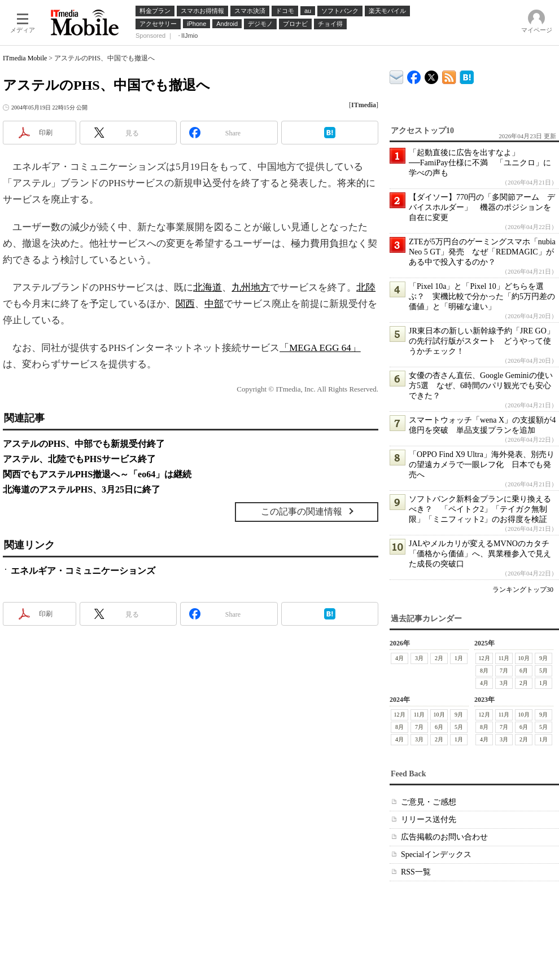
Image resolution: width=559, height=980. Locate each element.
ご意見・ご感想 (429, 802)
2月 (439, 658)
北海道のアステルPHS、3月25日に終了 (82, 489)
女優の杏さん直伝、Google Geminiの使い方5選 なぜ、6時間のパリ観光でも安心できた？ (481, 386)
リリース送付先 (429, 819)
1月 (459, 658)
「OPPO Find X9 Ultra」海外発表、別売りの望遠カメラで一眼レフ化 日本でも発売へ (482, 465)
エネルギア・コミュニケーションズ (83, 571)
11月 (504, 658)
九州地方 (251, 287)
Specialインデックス (436, 854)
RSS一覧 (416, 872)
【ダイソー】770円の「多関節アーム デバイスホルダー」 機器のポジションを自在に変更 (482, 207)
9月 (543, 658)
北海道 (208, 287)
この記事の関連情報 (302, 511)
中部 (214, 304)
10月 (524, 658)
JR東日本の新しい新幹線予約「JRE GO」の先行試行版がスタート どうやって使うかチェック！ (482, 341)
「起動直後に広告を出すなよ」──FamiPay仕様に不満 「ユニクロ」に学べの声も (480, 163)
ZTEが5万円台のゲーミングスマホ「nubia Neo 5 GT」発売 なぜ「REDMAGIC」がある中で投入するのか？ (482, 252)
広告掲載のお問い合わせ (444, 837)
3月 (419, 658)
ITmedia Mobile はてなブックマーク (467, 75)
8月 (484, 671)
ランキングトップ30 (523, 590)
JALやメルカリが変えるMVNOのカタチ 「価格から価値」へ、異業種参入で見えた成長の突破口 (483, 554)
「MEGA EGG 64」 (320, 348)
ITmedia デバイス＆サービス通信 (397, 75)
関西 (185, 304)
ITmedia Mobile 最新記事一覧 (449, 75)
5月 (543, 671)
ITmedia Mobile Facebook (414, 75)
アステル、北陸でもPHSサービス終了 (79, 459)
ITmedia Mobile (25, 58)
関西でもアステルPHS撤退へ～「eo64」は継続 (97, 474)
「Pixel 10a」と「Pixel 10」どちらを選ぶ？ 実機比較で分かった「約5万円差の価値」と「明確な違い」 (482, 296)
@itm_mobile (432, 75)
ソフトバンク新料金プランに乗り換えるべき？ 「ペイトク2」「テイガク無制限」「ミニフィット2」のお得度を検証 (480, 509)
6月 (524, 671)
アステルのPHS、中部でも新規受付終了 (84, 444)
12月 (484, 658)
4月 (399, 658)
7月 (504, 671)
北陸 (366, 287)
